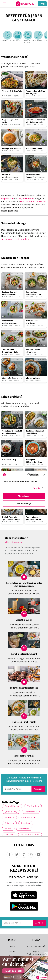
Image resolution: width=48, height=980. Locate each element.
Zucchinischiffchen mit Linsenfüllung (35, 432)
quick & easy (11, 812)
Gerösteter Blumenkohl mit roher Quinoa (12, 432)
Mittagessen (31, 812)
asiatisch (9, 823)
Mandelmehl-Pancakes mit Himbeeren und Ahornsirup (35, 121)
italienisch (27, 817)
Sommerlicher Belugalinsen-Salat (10, 351)
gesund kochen (12, 806)
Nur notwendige (24, 504)
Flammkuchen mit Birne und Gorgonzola (36, 92)
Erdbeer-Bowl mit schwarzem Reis (10, 293)
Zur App (42, 4)
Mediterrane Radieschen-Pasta (10, 322)
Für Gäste (9, 817)
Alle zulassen (24, 496)
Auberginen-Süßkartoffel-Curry (34, 461)
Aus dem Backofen (30, 834)
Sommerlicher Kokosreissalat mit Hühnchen (34, 293)
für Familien (33, 806)
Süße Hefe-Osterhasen (12, 378)
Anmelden (38, 789)
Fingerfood (24, 829)
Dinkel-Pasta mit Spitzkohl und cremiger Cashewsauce (12, 518)
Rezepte (12, 951)
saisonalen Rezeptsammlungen (17, 239)
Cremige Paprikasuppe (12, 149)
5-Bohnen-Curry (9, 460)
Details (36, 488)
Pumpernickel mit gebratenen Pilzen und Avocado (35, 518)
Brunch (8, 829)
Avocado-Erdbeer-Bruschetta (34, 322)
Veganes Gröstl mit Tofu (12, 91)
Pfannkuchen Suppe (34, 149)
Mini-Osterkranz (33, 378)
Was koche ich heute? (36, 946)
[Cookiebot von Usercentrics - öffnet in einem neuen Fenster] (29, 475)
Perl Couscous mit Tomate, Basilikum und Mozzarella (35, 176)
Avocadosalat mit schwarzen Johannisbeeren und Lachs (34, 351)
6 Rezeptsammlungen (15, 542)
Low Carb (9, 834)
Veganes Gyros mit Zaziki (10, 121)
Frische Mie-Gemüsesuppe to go (10, 176)
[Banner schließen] (44, 475)
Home (12, 946)
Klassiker (26, 823)
